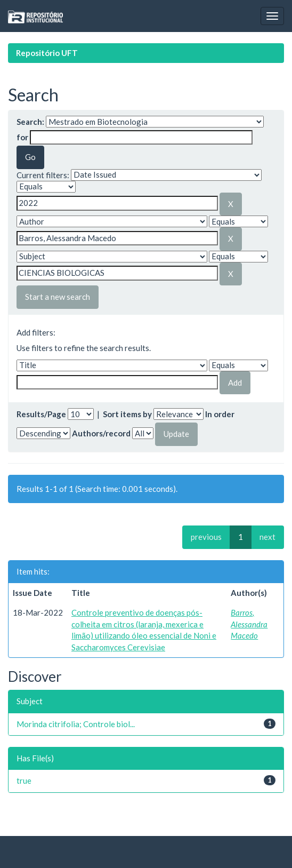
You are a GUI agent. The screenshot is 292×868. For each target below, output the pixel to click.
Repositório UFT (47, 53)
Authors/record (101, 433)
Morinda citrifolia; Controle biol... (76, 724)
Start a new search (58, 297)
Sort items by (127, 414)
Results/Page (41, 414)
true (24, 781)
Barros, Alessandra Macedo (249, 624)
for (22, 137)
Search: (30, 122)
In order (220, 414)
